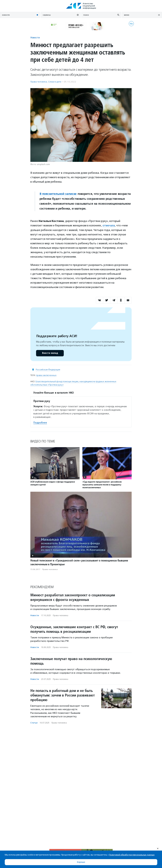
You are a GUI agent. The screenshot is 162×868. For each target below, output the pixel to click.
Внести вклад (50, 353)
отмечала (109, 225)
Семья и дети (55, 82)
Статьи (34, 723)
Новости (35, 37)
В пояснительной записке (58, 194)
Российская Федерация (48, 369)
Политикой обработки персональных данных (132, 855)
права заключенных (46, 375)
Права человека (39, 82)
